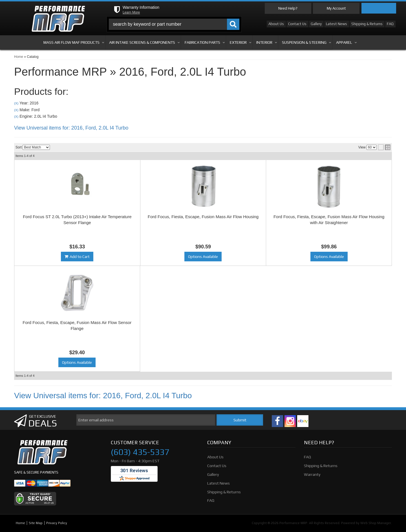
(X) (16, 103)
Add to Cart (80, 257)
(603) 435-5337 (140, 452)
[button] (174, 24)
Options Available (203, 257)
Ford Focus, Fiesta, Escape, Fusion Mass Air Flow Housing (203, 217)
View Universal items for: (71, 128)
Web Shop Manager (376, 523)
